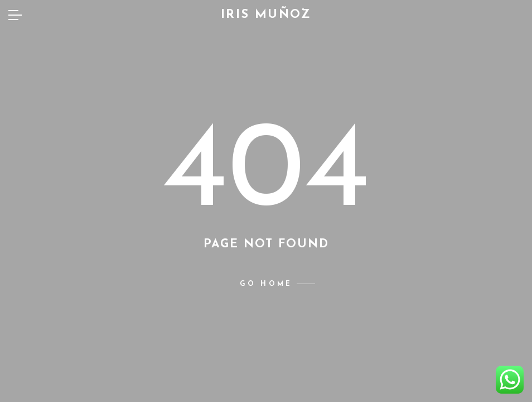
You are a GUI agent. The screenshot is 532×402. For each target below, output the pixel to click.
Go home (266, 284)
